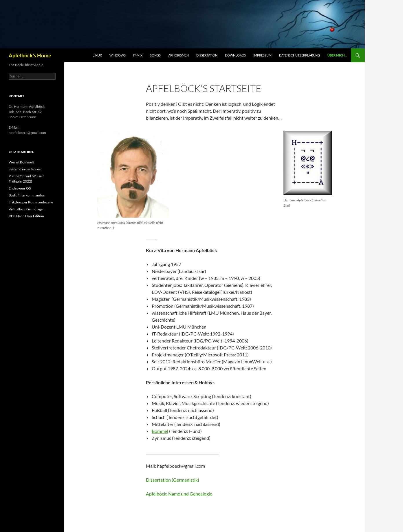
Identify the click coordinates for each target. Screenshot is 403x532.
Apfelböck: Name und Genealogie (179, 494)
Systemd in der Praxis (25, 169)
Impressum (262, 55)
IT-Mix (138, 55)
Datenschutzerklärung (299, 55)
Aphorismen (178, 55)
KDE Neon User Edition (26, 216)
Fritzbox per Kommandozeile (31, 202)
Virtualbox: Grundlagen (27, 209)
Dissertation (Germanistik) (173, 480)
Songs (155, 55)
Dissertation (207, 55)
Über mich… (337, 55)
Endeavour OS (20, 188)
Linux (97, 55)
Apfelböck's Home (30, 55)
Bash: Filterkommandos (27, 195)
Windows (118, 55)
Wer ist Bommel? (21, 162)
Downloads (235, 55)
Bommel (160, 431)
